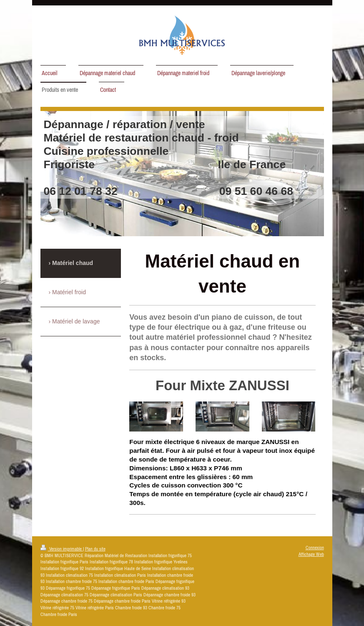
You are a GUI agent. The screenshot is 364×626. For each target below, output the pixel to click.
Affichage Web (311, 554)
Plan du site (95, 549)
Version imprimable (62, 549)
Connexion (315, 548)
